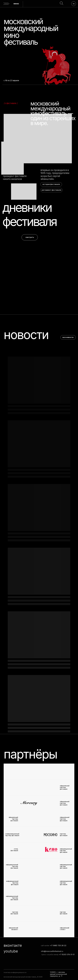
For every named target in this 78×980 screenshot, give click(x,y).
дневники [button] (27, 207)
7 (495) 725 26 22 (59, 945)
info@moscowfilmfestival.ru (52, 951)
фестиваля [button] (29, 222)
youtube (11, 951)
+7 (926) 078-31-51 (67, 954)
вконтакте (13, 945)
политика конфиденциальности (15, 972)
